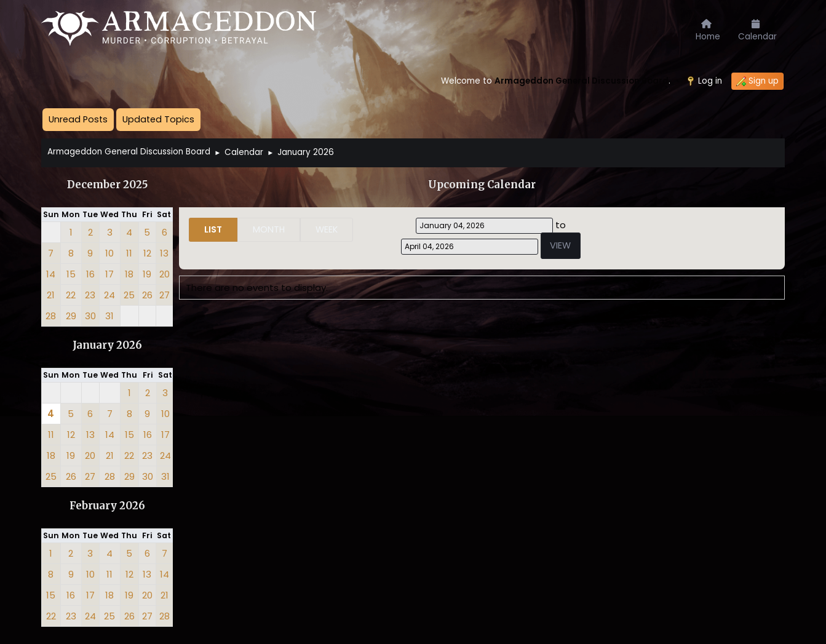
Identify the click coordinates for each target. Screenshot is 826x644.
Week (327, 229)
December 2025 (107, 185)
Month (269, 229)
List (213, 229)
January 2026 (107, 345)
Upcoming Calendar (482, 185)
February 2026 (107, 506)
